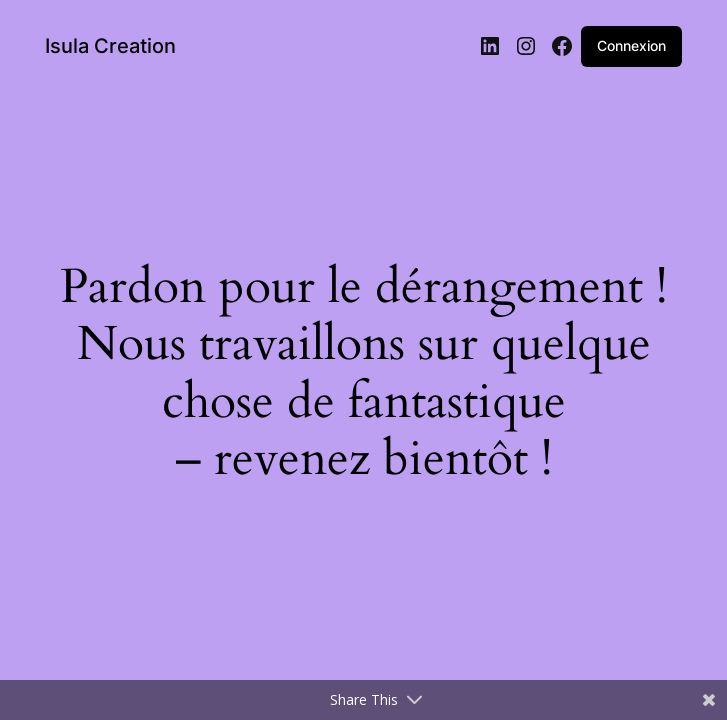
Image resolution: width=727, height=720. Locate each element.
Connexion (631, 45)
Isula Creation (110, 46)
